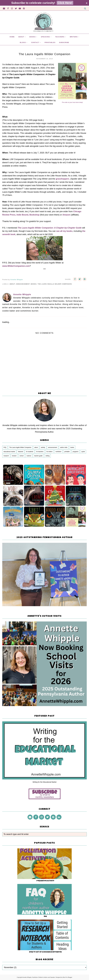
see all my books (64, 231)
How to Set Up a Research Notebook (45, 952)
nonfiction (58, 452)
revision (14, 456)
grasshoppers (62, 179)
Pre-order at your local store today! (72, 102)
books (34, 284)
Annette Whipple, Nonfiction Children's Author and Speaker (39, 977)
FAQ (5, 447)
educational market (9, 452)
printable (67, 452)
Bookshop (34, 215)
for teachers (40, 452)
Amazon (66, 215)
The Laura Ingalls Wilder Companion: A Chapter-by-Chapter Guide (50, 228)
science (29, 456)
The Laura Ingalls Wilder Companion (55, 284)
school (22, 456)
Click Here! (65, 3)
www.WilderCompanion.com (16, 266)
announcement (23, 284)
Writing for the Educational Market (45, 782)
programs (76, 452)
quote (83, 452)
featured (20, 452)
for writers (50, 452)
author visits (64, 447)
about (12, 284)
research (6, 456)
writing (48, 456)
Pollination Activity (45, 881)
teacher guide (38, 456)
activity (43, 447)
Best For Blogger (68, 977)
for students (30, 452)
